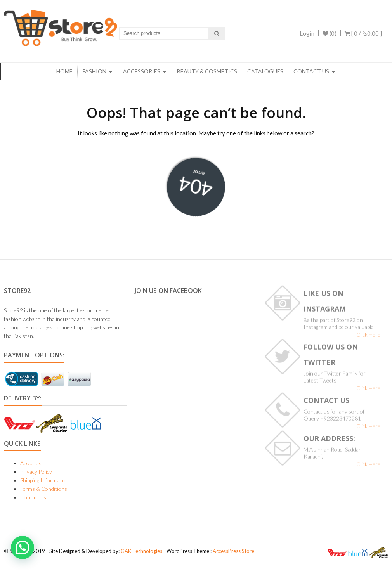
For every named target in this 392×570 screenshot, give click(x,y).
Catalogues (265, 71)
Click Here (368, 337)
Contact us (311, 71)
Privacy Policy (36, 472)
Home (64, 71)
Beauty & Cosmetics (207, 71)
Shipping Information (44, 480)
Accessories (142, 71)
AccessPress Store (233, 551)
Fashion (95, 71)
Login (307, 33)
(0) (330, 33)
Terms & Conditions (44, 489)
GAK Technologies (141, 551)
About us (31, 463)
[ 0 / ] (363, 33)
